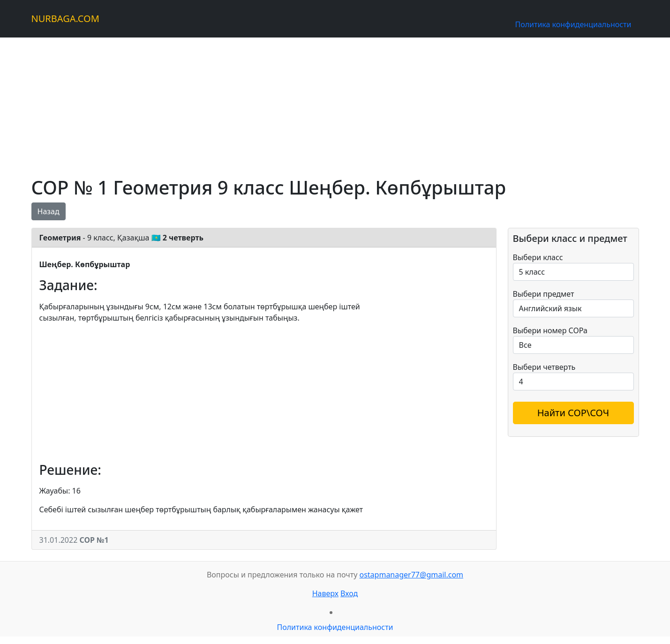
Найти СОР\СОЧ (573, 413)
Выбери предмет (544, 294)
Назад (49, 211)
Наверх (325, 593)
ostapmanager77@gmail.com (411, 575)
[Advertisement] (313, 103)
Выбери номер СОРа (550, 330)
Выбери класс (538, 257)
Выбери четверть (544, 367)
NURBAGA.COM (65, 19)
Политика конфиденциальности (573, 24)
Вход (349, 593)
